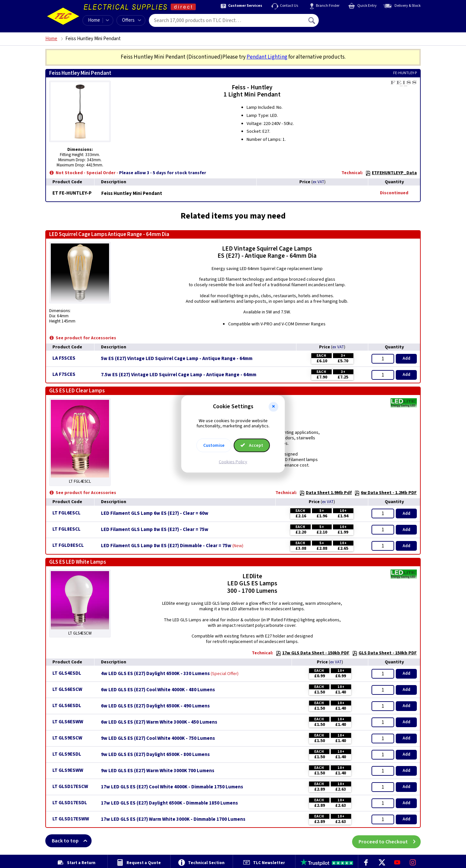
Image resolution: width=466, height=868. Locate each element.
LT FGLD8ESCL (68, 545)
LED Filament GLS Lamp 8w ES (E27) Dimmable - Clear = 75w (166, 546)
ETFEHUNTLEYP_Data (391, 173)
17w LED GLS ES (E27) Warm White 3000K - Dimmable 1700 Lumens (173, 819)
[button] (273, 407)
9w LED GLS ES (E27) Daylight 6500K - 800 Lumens (155, 755)
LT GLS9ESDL (67, 754)
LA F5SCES (64, 358)
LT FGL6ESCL (67, 513)
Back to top (72, 841)
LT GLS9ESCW (67, 738)
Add (406, 358)
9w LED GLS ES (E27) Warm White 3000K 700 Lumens (158, 771)
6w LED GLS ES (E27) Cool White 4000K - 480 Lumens (158, 690)
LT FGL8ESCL (67, 529)
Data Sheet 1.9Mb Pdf (326, 493)
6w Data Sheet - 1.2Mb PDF (386, 493)
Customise (214, 445)
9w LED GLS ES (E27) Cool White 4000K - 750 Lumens (158, 738)
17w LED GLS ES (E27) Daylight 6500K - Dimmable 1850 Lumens (169, 803)
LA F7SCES (64, 374)
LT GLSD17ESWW (71, 819)
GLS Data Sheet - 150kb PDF (384, 653)
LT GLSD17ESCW (70, 787)
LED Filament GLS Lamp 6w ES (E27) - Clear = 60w (155, 513)
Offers (132, 20)
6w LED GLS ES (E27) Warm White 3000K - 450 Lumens (159, 722)
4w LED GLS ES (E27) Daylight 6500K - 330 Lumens (155, 674)
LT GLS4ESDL (67, 673)
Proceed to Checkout (390, 841)
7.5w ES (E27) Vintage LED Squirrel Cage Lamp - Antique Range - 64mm (179, 375)
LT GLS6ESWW (68, 722)
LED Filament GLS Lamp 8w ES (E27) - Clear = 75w (155, 530)
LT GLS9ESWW (68, 770)
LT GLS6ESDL (67, 706)
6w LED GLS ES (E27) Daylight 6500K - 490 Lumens (155, 706)
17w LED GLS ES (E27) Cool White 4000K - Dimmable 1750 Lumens (172, 787)
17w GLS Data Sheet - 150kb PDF (313, 653)
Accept (252, 445)
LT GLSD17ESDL (70, 803)
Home (94, 20)
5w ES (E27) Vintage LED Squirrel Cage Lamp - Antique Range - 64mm (177, 359)
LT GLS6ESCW (67, 689)
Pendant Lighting (267, 57)
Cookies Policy (233, 462)
